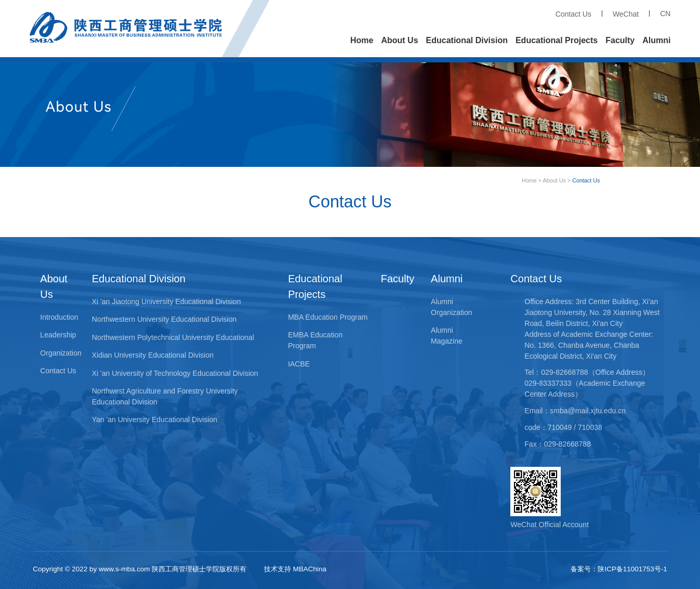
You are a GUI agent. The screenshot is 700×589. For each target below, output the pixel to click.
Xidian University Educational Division (153, 355)
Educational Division (467, 40)
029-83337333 (548, 383)
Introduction (59, 317)
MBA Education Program (328, 317)
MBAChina (310, 569)
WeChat (626, 14)
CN (665, 14)
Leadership (58, 335)
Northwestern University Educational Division (164, 319)
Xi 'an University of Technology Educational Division (175, 373)
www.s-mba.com (124, 569)
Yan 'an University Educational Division (155, 420)
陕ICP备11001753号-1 (632, 569)
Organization (61, 353)
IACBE (299, 364)
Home (362, 40)
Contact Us (573, 14)
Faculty (620, 40)
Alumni (656, 40)
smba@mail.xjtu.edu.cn (588, 411)
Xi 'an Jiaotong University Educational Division (167, 302)
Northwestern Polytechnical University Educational (173, 337)
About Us (399, 40)
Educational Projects (557, 40)
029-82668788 (564, 372)
